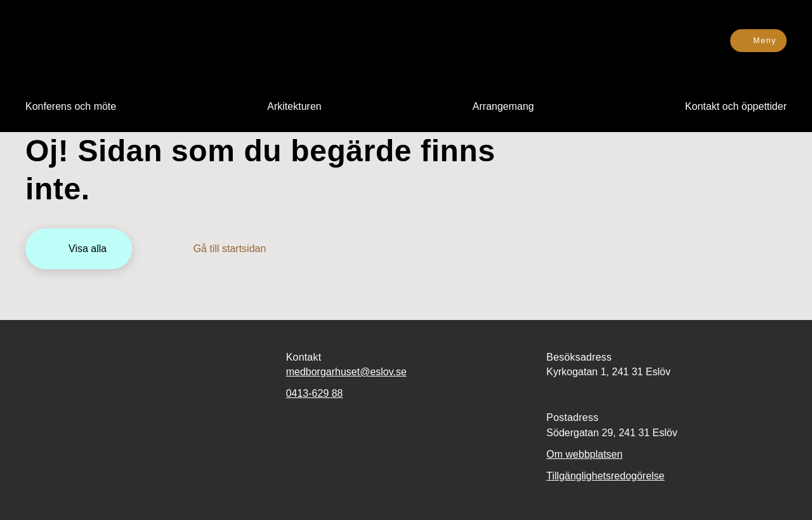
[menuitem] (71, 107)
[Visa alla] (79, 249)
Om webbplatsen (584, 454)
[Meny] (758, 41)
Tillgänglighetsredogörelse (605, 476)
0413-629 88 (315, 393)
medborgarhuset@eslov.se (346, 372)
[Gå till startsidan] (221, 249)
